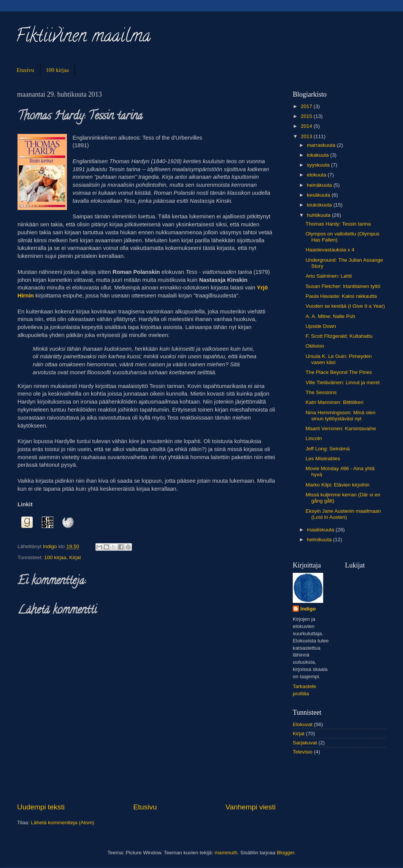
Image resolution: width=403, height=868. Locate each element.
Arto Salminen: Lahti (329, 276)
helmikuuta (320, 540)
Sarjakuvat (305, 743)
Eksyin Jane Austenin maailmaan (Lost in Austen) (343, 514)
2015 (307, 116)
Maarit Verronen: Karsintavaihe (341, 428)
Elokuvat (303, 724)
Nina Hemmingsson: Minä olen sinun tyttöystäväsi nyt (341, 416)
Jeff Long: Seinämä (328, 449)
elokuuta (317, 175)
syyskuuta (319, 165)
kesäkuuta (319, 195)
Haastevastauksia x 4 (330, 250)
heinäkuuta (320, 185)
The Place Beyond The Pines (339, 372)
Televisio (303, 752)
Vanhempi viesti (251, 807)
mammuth (226, 853)
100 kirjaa (57, 70)
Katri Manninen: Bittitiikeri (335, 402)
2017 (307, 106)
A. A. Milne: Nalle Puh (331, 316)
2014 (307, 126)
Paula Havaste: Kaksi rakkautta (341, 296)
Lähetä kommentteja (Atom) (63, 823)
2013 (307, 136)
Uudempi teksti (41, 807)
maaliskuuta (321, 530)
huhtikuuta (319, 215)
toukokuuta (320, 205)
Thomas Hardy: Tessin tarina (338, 224)
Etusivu (25, 70)
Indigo (308, 609)
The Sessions (321, 392)
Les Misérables (323, 459)
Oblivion (315, 346)
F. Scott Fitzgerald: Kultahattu (339, 336)
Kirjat (75, 557)
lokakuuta (319, 155)
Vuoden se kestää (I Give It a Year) (345, 306)
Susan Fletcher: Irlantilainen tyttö (343, 286)
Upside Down (321, 326)
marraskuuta (322, 145)
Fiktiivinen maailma (83, 38)
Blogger (286, 853)
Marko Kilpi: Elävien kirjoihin (338, 485)
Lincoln (314, 438)
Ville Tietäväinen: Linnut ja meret (343, 382)
